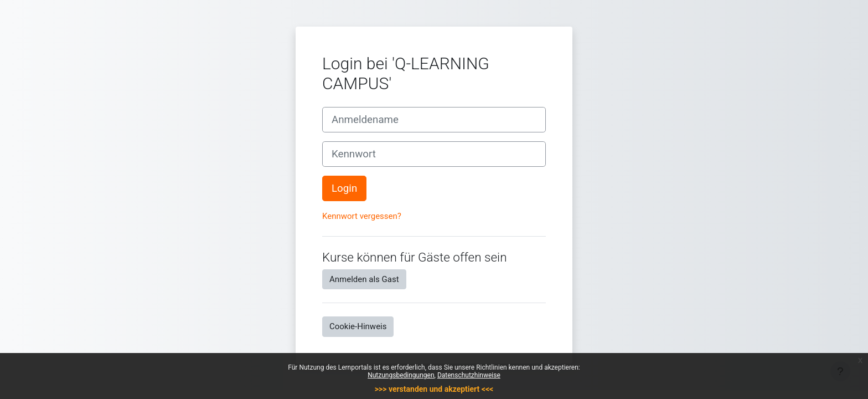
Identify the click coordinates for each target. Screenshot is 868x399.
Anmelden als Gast (364, 279)
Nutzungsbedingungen (401, 375)
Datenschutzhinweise (469, 375)
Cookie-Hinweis (358, 326)
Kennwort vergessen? (362, 216)
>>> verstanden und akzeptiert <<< (434, 389)
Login (344, 188)
